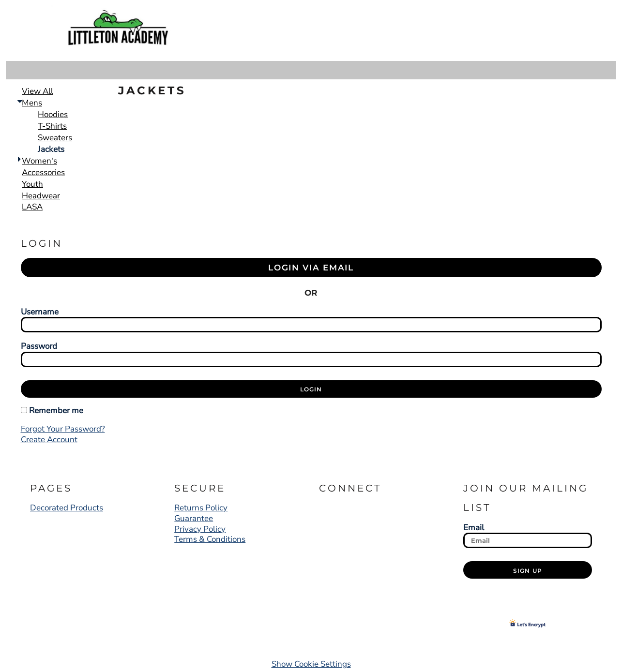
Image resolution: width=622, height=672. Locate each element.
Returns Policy (201, 508)
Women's (39, 161)
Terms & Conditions (210, 539)
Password (39, 346)
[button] (583, 30)
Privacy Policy (200, 529)
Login (495, 30)
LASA (32, 207)
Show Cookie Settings (311, 664)
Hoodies (53, 114)
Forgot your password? (63, 429)
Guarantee (194, 518)
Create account (49, 440)
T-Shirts (52, 126)
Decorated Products (67, 508)
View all (38, 91)
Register (544, 30)
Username (40, 312)
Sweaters (55, 138)
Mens (32, 103)
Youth (32, 184)
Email (474, 527)
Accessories (43, 172)
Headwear (41, 196)
